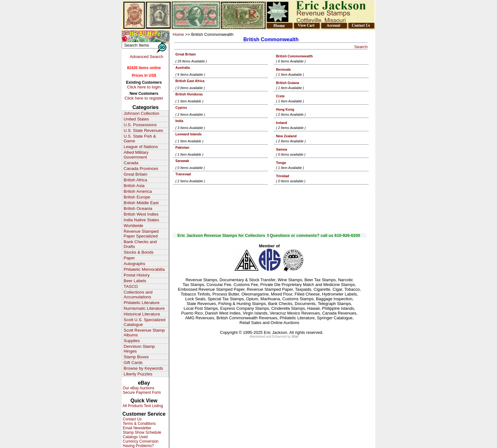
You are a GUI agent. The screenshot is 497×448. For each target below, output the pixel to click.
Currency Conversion (140, 441)
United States (136, 119)
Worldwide (133, 226)
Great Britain (136, 174)
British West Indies (141, 214)
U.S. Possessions (140, 125)
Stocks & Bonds (139, 252)
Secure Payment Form (141, 393)
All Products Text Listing (142, 406)
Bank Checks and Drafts (140, 244)
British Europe (137, 197)
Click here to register (144, 98)
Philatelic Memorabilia (144, 269)
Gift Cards (133, 363)
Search (361, 47)
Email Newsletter (136, 428)
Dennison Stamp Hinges (139, 349)
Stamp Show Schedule (142, 432)
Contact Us (132, 419)
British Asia (134, 186)
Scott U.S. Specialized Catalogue (145, 322)
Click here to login (144, 87)
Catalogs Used (135, 437)
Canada (131, 163)
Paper (129, 258)
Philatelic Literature (142, 303)
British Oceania (138, 208)
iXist (295, 337)
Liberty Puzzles (138, 374)
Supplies (132, 341)
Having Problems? (138, 446)
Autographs (134, 264)
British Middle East (141, 203)
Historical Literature (142, 314)
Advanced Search (146, 57)
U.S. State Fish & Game (140, 139)
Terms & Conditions (139, 424)
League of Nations (141, 147)
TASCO (131, 286)
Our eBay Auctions (138, 388)
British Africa (135, 180)
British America (138, 191)
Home (178, 34)
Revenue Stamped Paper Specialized (141, 234)
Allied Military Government (136, 155)
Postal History (137, 275)
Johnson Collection (142, 113)
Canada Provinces (141, 169)
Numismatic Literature (144, 308)
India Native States (141, 220)
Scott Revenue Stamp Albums (144, 333)
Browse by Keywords (143, 368)
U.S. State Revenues (143, 130)
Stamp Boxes (136, 357)
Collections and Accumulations (138, 295)
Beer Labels (135, 281)
